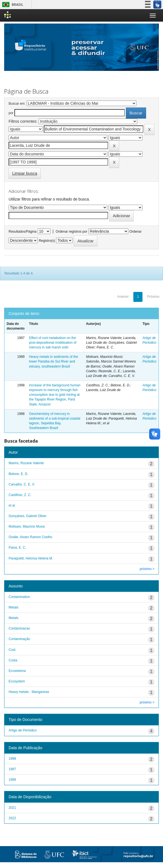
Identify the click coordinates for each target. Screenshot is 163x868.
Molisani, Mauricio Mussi (27, 527)
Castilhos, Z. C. (20, 495)
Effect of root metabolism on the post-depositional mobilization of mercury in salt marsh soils (53, 343)
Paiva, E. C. (17, 548)
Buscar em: (17, 104)
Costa (13, 660)
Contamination (19, 597)
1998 (12, 759)
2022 (12, 818)
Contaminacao (19, 628)
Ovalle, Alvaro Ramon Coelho (30, 537)
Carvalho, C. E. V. (22, 484)
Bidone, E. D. (18, 474)
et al (12, 505)
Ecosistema (17, 671)
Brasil (12, 5)
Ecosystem (17, 681)
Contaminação (19, 639)
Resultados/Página (23, 232)
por (11, 113)
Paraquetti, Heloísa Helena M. (31, 558)
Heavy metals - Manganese (29, 692)
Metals (13, 618)
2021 (12, 808)
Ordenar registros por (72, 232)
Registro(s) (47, 241)
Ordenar (136, 232)
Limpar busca (25, 173)
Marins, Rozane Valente (26, 463)
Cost (12, 650)
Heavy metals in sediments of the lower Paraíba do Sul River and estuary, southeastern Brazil (54, 361)
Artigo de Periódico (23, 730)
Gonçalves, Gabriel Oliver (28, 516)
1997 (12, 769)
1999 (12, 780)
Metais (13, 607)
